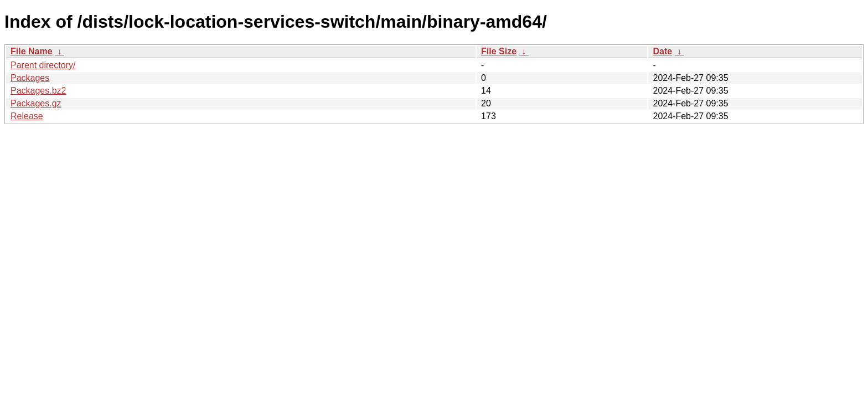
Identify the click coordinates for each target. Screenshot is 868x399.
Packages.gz (36, 103)
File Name (32, 51)
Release (27, 116)
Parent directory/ (43, 65)
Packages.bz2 (38, 91)
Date (662, 51)
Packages (30, 78)
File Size (499, 51)
